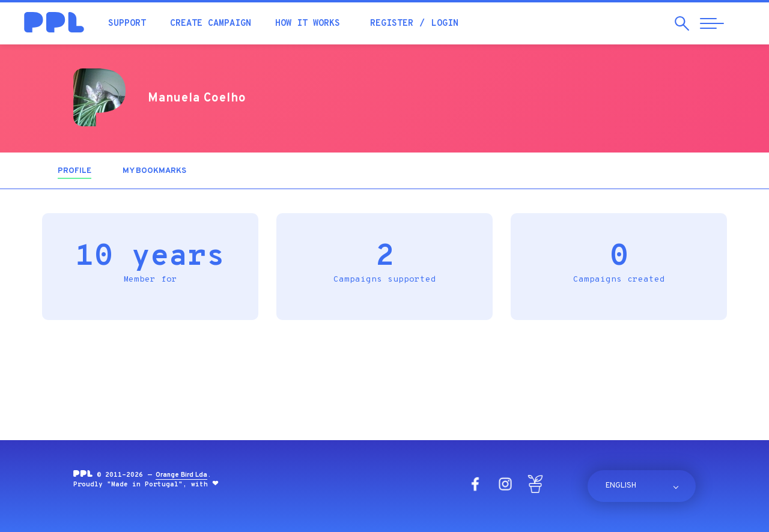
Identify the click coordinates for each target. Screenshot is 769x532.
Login (445, 24)
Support (127, 24)
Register (392, 24)
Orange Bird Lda (181, 475)
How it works (308, 24)
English (621, 486)
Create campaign (211, 24)
